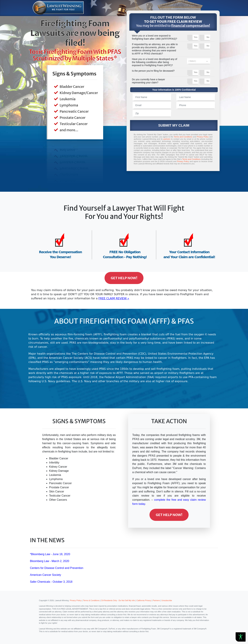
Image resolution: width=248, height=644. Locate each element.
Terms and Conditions (183, 137)
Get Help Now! (124, 278)
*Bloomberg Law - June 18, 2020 (50, 554)
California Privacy (144, 600)
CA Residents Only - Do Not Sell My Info (118, 600)
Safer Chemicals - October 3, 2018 (51, 582)
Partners (156, 600)
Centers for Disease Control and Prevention (57, 568)
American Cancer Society (46, 575)
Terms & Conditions (91, 600)
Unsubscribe (167, 600)
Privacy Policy (203, 137)
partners (167, 139)
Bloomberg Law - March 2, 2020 (50, 561)
